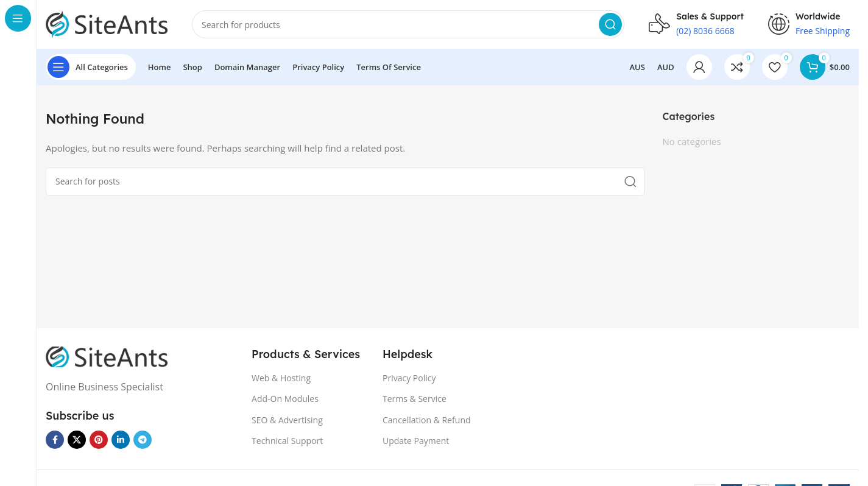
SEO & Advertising (287, 420)
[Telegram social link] (143, 440)
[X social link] (77, 440)
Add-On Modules (285, 399)
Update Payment (416, 441)
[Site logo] (107, 23)
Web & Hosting (281, 378)
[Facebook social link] (55, 440)
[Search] (408, 24)
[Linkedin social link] (121, 440)
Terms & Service (415, 399)
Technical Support (287, 441)
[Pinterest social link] (99, 440)
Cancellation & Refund (427, 420)
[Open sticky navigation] (91, 67)
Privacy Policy (409, 378)
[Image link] (107, 356)
